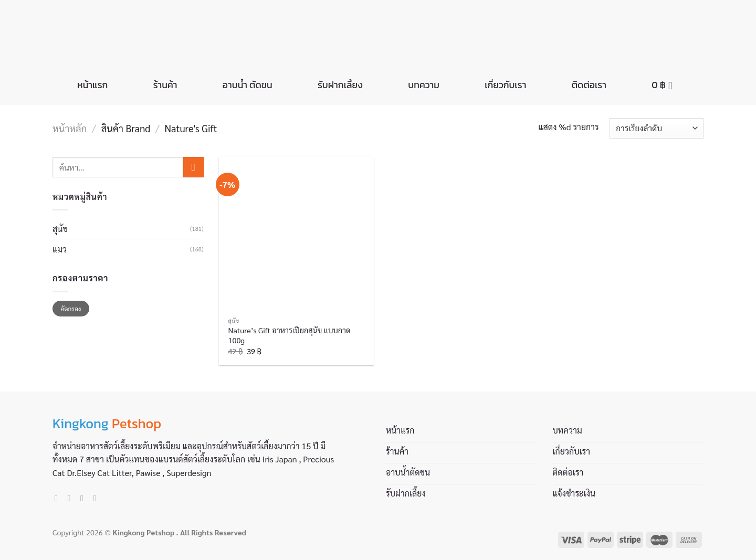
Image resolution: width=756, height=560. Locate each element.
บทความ (424, 85)
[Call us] (97, 498)
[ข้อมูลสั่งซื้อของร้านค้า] (657, 128)
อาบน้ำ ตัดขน (248, 85)
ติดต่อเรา (589, 85)
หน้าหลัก (70, 128)
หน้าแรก (92, 85)
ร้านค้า (165, 85)
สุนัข (60, 229)
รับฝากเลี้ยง (340, 85)
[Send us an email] (85, 498)
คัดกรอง (71, 309)
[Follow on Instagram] (72, 498)
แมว (60, 249)
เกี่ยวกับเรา (505, 85)
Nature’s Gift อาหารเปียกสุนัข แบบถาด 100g (290, 335)
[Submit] (193, 167)
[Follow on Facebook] (59, 498)
